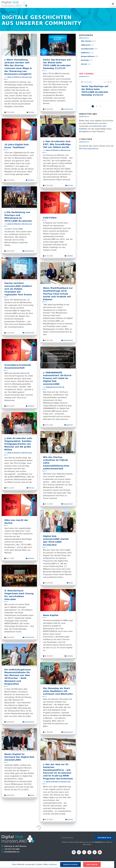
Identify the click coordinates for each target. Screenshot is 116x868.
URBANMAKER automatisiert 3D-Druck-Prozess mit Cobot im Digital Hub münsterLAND (58, 378)
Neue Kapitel (51, 615)
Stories (12, 12)
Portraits (30, 112)
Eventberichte (67, 109)
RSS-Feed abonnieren (89, 149)
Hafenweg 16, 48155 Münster (15, 846)
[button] (93, 106)
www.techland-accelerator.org (20, 77)
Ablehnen (92, 864)
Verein (70, 583)
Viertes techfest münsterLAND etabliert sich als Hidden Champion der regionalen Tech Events (18, 289)
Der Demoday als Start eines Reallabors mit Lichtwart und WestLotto (58, 691)
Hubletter (30, 180)
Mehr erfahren (50, 864)
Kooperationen (28, 251)
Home (4, 12)
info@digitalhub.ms (12, 852)
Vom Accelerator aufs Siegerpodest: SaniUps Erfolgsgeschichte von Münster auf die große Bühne (18, 444)
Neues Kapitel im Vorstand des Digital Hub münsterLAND (19, 757)
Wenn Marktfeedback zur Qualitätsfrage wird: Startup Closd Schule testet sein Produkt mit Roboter (58, 294)
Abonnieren (104, 838)
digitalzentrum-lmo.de (55, 387)
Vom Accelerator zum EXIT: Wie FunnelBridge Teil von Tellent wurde (57, 144)
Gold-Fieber (50, 218)
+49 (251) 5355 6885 (12, 849)
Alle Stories (89, 41)
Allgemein (69, 425)
